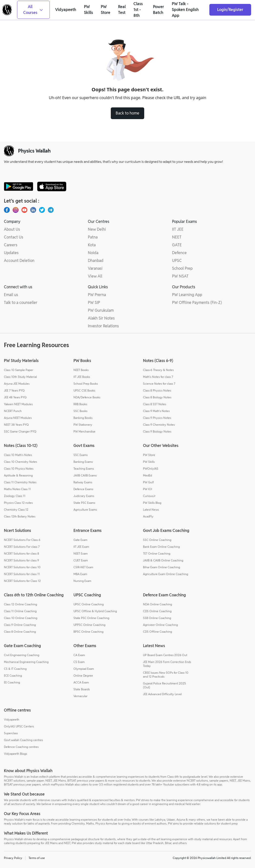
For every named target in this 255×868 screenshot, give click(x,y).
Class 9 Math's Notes (156, 411)
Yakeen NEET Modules (18, 404)
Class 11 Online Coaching (20, 611)
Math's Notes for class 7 (158, 377)
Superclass (11, 733)
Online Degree (83, 676)
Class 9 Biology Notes (157, 431)
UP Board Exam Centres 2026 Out (165, 655)
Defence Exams (83, 489)
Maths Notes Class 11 (17, 489)
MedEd (148, 475)
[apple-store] (52, 186)
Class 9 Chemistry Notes (159, 425)
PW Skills (149, 462)
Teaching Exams (84, 469)
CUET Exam (81, 560)
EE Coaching (12, 682)
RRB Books (80, 404)
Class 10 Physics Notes (19, 469)
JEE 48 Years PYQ (15, 397)
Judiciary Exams (84, 496)
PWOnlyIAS (151, 469)
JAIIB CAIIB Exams (85, 475)
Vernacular (80, 696)
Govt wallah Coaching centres (23, 740)
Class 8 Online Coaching (20, 632)
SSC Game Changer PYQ (20, 431)
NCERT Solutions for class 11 (22, 574)
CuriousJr (149, 496)
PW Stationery (83, 425)
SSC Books (80, 411)
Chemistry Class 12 (16, 510)
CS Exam (79, 662)
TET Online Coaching (157, 553)
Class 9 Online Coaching (20, 625)
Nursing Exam (82, 581)
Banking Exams (83, 462)
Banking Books (83, 418)
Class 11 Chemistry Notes (20, 482)
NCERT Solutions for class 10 (22, 567)
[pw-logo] (9, 151)
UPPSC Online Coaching (89, 625)
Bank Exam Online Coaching (161, 547)
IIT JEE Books (82, 377)
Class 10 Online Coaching (21, 618)
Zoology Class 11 (15, 496)
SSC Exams (81, 455)
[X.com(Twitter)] (42, 210)
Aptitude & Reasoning (18, 475)
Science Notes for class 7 (159, 384)
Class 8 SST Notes (155, 404)
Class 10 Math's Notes (18, 455)
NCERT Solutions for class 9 (21, 560)
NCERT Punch (13, 411)
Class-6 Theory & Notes (158, 370)
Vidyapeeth (12, 719)
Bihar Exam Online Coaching (162, 567)
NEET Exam (81, 553)
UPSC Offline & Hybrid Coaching (95, 611)
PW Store (149, 455)
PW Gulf (148, 482)
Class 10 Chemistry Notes (20, 462)
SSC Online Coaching (157, 540)
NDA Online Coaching (158, 604)
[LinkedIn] (33, 210)
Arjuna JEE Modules (17, 384)
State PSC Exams (84, 503)
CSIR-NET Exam (83, 567)
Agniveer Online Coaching (160, 625)
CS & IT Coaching (15, 669)
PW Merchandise (84, 431)
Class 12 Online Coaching (20, 604)
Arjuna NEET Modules (18, 418)
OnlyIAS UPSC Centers (19, 726)
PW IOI (148, 489)
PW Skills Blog (152, 503)
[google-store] (19, 186)
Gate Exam (80, 540)
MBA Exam (80, 574)
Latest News (151, 510)
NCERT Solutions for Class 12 (22, 581)
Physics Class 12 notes (18, 503)
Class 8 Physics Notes (157, 390)
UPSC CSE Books (84, 390)
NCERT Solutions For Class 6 (22, 540)
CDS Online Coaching (157, 611)
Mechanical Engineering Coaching (26, 662)
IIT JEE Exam (81, 547)
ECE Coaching (13, 676)
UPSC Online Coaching (89, 604)
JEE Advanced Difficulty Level (162, 694)
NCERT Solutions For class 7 (22, 547)
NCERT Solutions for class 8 (21, 553)
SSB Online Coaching (157, 618)
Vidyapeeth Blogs (15, 754)
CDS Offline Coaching (158, 632)
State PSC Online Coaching (91, 618)
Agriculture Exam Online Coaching (166, 574)
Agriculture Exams (85, 510)
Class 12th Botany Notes (20, 516)
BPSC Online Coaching (88, 632)
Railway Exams (83, 482)
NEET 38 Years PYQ (16, 425)
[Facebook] (7, 210)
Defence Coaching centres (21, 747)
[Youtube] (24, 210)
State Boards (82, 689)
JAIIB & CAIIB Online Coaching (163, 560)
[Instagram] (16, 210)
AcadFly (148, 516)
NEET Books (81, 370)
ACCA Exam (81, 682)
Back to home (127, 113)
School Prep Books (86, 384)
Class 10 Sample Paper (19, 370)
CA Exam (79, 655)
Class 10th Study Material (20, 377)
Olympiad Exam (84, 669)
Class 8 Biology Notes (157, 397)
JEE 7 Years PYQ (14, 390)
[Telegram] (51, 210)
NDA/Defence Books (87, 397)
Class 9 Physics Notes (157, 418)
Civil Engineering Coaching (22, 655)
